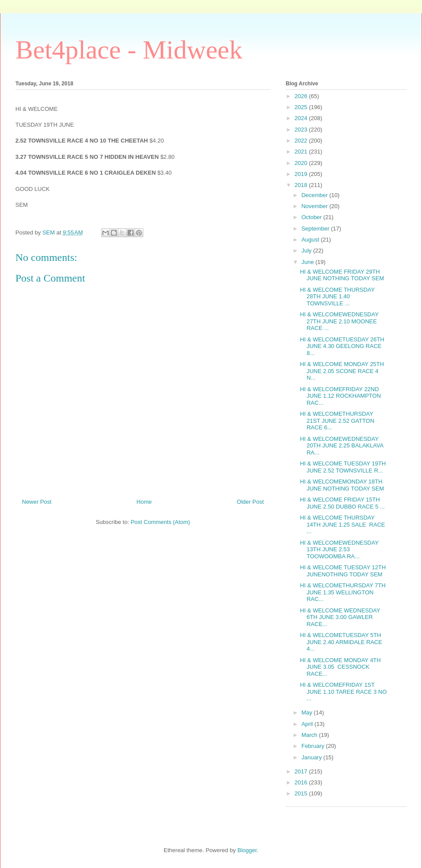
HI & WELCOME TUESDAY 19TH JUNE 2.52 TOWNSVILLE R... (343, 467)
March (310, 735)
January (313, 757)
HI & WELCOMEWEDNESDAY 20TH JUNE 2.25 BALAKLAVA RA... (341, 446)
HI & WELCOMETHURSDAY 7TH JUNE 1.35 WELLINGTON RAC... (343, 592)
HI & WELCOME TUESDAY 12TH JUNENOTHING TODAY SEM (343, 571)
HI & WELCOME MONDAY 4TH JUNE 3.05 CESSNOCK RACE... (340, 667)
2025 (302, 107)
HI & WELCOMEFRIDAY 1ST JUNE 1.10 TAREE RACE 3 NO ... (343, 692)
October (313, 217)
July (307, 251)
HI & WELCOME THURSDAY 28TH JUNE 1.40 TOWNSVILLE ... (337, 297)
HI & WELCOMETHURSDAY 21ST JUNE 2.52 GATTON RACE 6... (337, 421)
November (316, 206)
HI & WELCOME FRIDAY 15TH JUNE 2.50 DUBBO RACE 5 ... (342, 503)
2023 (302, 130)
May (308, 712)
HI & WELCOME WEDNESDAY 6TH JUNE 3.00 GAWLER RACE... (340, 617)
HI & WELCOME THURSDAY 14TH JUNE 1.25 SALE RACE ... (342, 524)
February (314, 746)
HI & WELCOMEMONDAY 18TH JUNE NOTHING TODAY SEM (342, 485)
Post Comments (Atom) (160, 522)
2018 (302, 185)
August (311, 240)
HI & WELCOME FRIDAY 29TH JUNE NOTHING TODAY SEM (342, 275)
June (309, 262)
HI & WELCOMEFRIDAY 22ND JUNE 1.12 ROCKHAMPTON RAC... (340, 396)
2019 (302, 174)
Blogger (247, 850)
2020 (302, 163)
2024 (302, 118)
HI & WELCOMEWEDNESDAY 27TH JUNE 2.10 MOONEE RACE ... (339, 321)
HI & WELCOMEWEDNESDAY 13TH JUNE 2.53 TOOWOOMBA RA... (339, 549)
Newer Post (37, 502)
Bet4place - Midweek (129, 50)
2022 (302, 141)
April (308, 724)
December (316, 195)
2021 (302, 152)
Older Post (250, 502)
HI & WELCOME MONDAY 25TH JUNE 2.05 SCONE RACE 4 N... (342, 371)
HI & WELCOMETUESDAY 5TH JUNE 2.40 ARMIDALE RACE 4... (341, 642)
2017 (302, 771)
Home (144, 502)
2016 (302, 782)
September (316, 229)
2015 (302, 793)
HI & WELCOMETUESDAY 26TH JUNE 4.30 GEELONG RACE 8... (342, 346)
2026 (302, 96)
